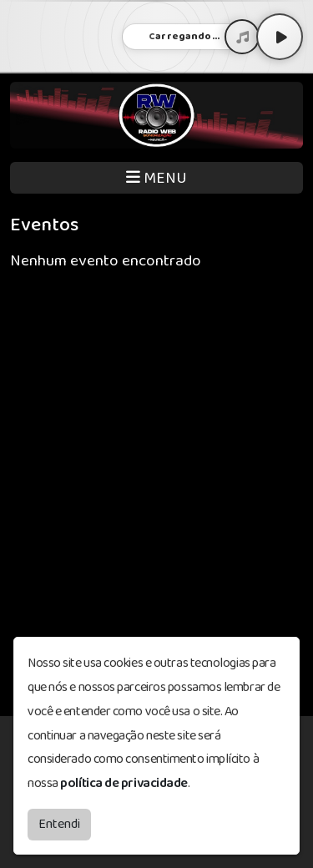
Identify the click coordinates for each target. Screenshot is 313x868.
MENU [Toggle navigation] (156, 178)
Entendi (59, 824)
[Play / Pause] (280, 37)
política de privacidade (124, 783)
